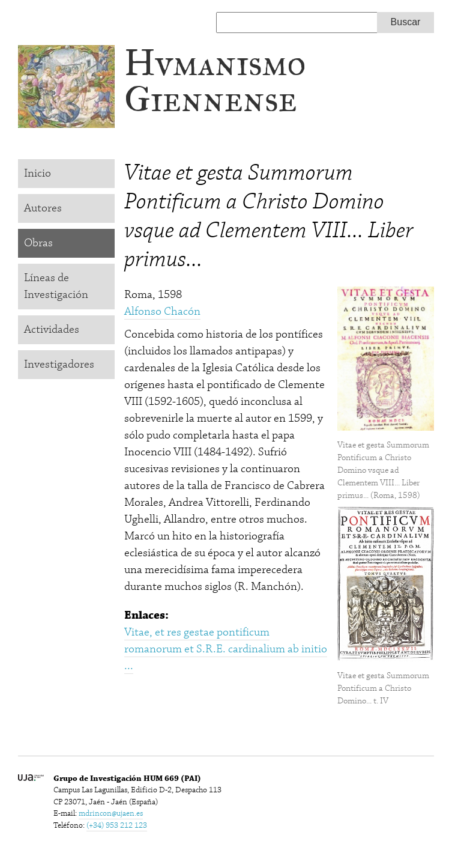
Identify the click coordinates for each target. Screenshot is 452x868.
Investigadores (59, 364)
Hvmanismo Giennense (215, 81)
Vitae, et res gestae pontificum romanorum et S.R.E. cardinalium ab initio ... (226, 649)
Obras (38, 243)
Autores (43, 208)
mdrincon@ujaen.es (111, 813)
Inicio (38, 173)
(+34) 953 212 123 (117, 825)
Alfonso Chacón (162, 311)
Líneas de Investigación (56, 286)
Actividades (52, 329)
